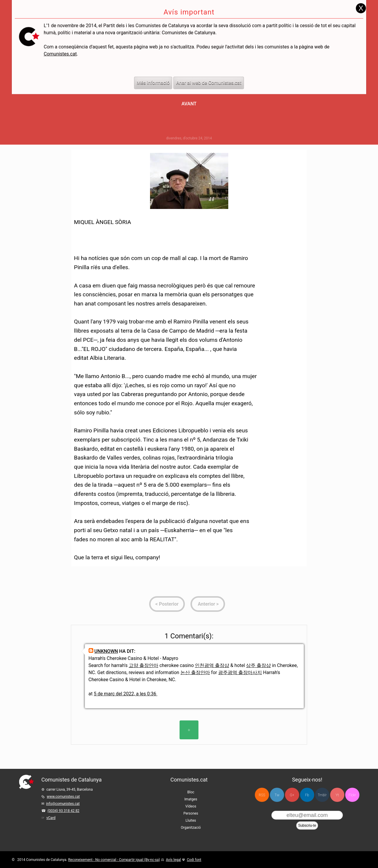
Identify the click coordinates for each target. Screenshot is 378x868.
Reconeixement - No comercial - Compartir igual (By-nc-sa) (114, 860)
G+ (292, 795)
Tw (277, 795)
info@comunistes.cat (63, 804)
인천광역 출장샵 (212, 665)
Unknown (106, 651)
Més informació (153, 72)
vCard (51, 818)
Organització (191, 828)
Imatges (191, 799)
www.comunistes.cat (63, 797)
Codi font (194, 860)
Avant (189, 104)
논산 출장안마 (195, 672)
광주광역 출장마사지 (240, 672)
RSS (262, 795)
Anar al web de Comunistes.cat (209, 72)
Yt (337, 795)
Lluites (191, 820)
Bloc (191, 792)
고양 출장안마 (144, 665)
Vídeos (191, 806)
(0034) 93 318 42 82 (63, 811)
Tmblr (322, 795)
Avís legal (173, 860)
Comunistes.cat (60, 43)
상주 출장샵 (258, 665)
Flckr (352, 795)
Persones (191, 813)
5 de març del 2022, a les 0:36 (125, 694)
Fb (307, 795)
